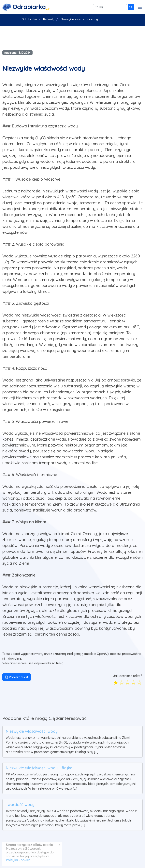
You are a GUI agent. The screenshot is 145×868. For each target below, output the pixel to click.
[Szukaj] (110, 7)
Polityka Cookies (18, 860)
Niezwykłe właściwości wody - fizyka (39, 768)
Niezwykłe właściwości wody (32, 731)
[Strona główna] (26, 7)
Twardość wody (20, 804)
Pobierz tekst (17, 677)
